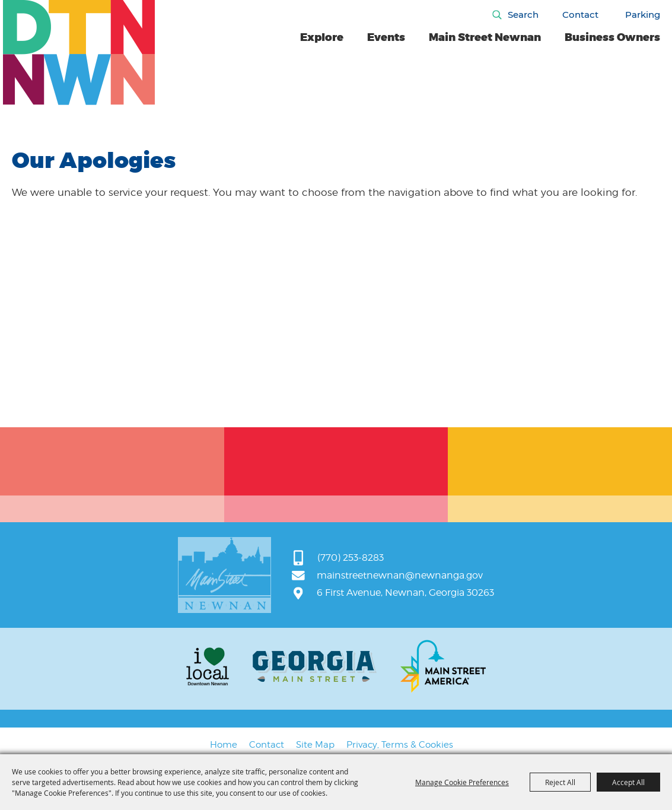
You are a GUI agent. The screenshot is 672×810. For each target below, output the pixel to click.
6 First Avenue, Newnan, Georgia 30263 (405, 593)
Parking (643, 15)
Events (386, 37)
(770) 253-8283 (351, 558)
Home (224, 745)
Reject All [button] (560, 782)
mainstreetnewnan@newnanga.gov (400, 575)
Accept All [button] (628, 782)
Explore (322, 37)
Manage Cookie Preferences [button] (462, 782)
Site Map (315, 745)
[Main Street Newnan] (79, 53)
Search (523, 15)
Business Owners (612, 37)
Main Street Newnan (485, 37)
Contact (580, 15)
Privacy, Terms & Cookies (400, 745)
